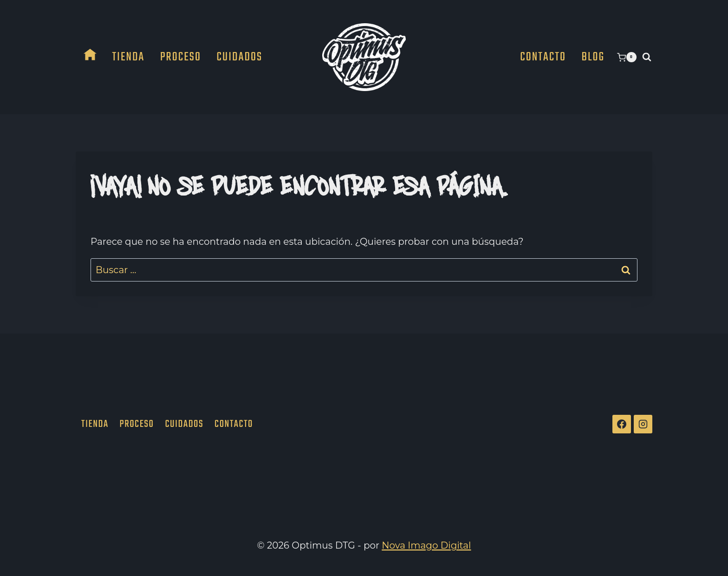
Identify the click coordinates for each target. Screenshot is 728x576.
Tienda (128, 57)
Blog (593, 57)
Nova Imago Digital (426, 545)
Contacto (543, 57)
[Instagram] (643, 424)
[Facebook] (622, 424)
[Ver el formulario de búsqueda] (647, 57)
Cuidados (240, 57)
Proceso (181, 57)
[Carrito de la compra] (627, 57)
